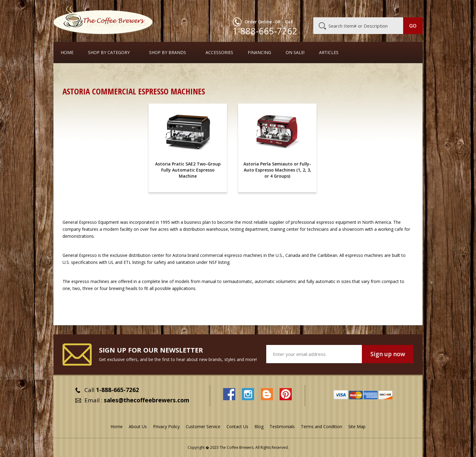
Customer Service (344, 8)
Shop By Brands (168, 53)
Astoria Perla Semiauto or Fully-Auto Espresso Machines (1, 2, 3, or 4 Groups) (277, 170)
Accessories (219, 53)
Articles (329, 53)
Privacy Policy (166, 426)
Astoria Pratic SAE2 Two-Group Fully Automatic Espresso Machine (188, 170)
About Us (312, 8)
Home (67, 53)
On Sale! (295, 53)
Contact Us (237, 426)
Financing (259, 53)
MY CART (411, 8)
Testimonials (282, 426)
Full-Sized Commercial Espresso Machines (248, 74)
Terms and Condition (321, 426)
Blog (371, 8)
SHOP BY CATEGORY (109, 53)
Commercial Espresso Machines (167, 74)
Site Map (357, 426)
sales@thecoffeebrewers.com (147, 400)
